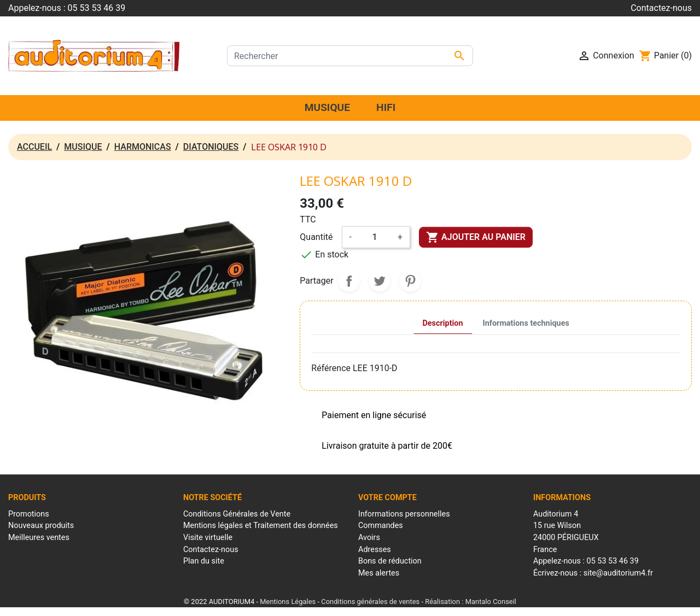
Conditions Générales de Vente (237, 514)
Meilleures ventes (39, 538)
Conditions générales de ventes (370, 602)
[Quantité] (375, 237)
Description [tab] (443, 323)
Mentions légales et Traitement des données (261, 526)
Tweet (380, 281)
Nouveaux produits (41, 526)
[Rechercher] (350, 56)
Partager (349, 281)
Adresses (375, 550)
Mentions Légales (288, 602)
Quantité (316, 237)
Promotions (29, 514)
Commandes (381, 526)
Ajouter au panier (476, 237)
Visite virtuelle (208, 538)
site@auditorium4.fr (618, 573)
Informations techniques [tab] (526, 323)
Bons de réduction (390, 561)
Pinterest (410, 281)
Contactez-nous (661, 8)
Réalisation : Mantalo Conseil (471, 602)
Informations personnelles (404, 514)
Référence (331, 368)
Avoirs (369, 538)
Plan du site (204, 561)
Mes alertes (379, 573)
